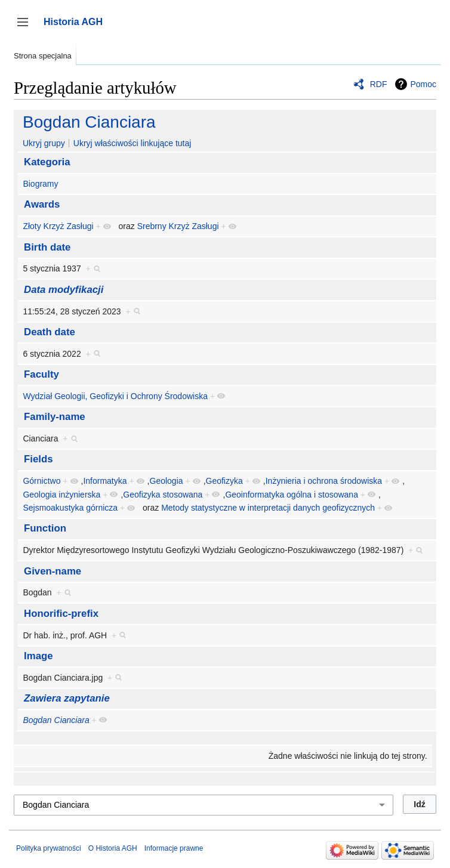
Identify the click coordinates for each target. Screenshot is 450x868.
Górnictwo (41, 481)
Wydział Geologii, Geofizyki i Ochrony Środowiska (115, 396)
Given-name (53, 571)
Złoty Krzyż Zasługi (58, 226)
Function (45, 528)
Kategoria (47, 162)
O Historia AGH (113, 848)
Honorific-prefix (61, 614)
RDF (379, 84)
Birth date (47, 247)
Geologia (167, 481)
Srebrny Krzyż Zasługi (178, 226)
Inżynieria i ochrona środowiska (324, 481)
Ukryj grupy (44, 143)
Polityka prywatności (49, 848)
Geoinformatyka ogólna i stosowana (292, 495)
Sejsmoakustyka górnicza (70, 508)
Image (38, 656)
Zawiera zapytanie (67, 698)
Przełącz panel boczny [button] (27, 28)
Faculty (41, 374)
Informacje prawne (174, 848)
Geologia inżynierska (61, 495)
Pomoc (423, 84)
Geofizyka (224, 481)
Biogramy (40, 184)
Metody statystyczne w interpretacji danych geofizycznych (268, 508)
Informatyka (105, 481)
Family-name (55, 417)
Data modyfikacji (64, 290)
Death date (50, 332)
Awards (42, 204)
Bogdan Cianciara (89, 122)
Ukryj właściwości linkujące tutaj (132, 143)
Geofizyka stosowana (163, 495)
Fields (38, 459)
